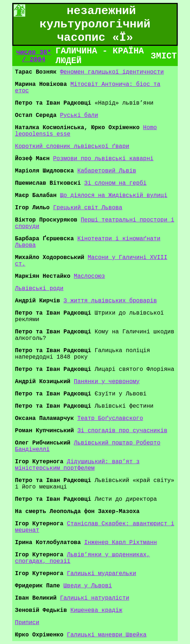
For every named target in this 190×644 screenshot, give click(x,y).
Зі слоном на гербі (116, 183)
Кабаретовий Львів (107, 171)
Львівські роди (39, 289)
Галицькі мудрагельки (102, 574)
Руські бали (79, 115)
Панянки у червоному (107, 382)
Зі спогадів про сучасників (122, 431)
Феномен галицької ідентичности (112, 72)
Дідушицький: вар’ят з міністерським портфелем (78, 465)
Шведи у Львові (88, 586)
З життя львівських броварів (110, 301)
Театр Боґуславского (110, 419)
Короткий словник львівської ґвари (72, 146)
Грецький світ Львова (88, 208)
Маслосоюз (89, 276)
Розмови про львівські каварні (103, 159)
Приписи (27, 623)
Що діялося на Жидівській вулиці (114, 196)
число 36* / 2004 (34, 56)
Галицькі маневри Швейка (107, 635)
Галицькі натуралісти (94, 598)
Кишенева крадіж (96, 610)
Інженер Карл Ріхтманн (121, 543)
